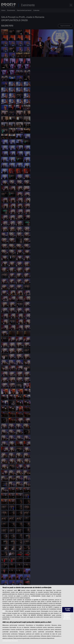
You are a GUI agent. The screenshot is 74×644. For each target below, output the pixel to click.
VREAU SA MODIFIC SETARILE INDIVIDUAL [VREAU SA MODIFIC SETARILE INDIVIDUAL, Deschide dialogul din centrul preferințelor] (67, 617)
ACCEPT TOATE (68, 610)
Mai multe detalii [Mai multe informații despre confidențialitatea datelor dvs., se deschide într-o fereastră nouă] (35, 598)
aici (4, 611)
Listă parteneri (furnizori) (10, 641)
